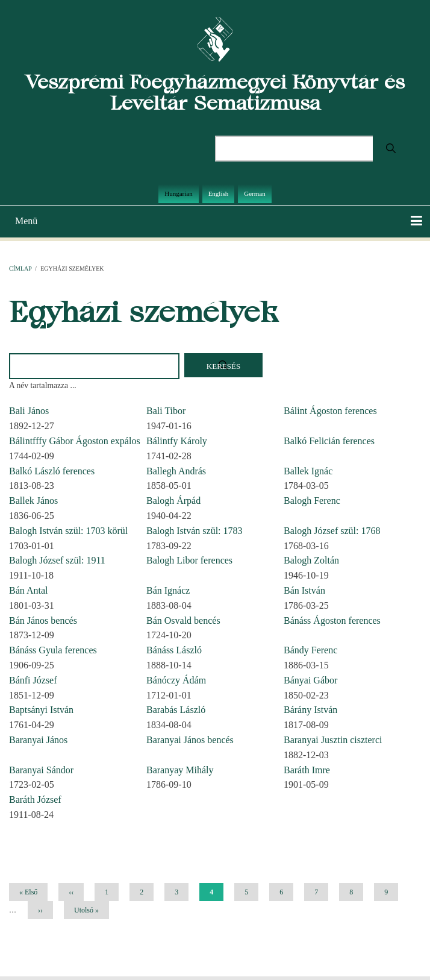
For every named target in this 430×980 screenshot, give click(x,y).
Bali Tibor (166, 411)
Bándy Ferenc (310, 650)
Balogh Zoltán (311, 560)
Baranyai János (38, 740)
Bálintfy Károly (177, 441)
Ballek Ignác (308, 471)
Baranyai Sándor (41, 770)
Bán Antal (28, 590)
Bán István (304, 590)
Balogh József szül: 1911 (57, 560)
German (254, 193)
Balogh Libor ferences (189, 560)
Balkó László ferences (52, 471)
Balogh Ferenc (312, 501)
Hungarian (178, 193)
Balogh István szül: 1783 (195, 531)
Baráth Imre (307, 770)
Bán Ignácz (168, 590)
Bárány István (310, 710)
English (219, 193)
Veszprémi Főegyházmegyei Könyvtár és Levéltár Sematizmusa (215, 92)
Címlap (20, 269)
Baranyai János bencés (190, 740)
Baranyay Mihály (180, 770)
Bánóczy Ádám (176, 680)
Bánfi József (33, 680)
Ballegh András (176, 471)
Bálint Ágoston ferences (330, 411)
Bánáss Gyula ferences (53, 650)
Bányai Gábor (310, 680)
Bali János (29, 411)
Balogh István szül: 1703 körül (68, 531)
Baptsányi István (41, 710)
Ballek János (33, 501)
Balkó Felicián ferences (329, 441)
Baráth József (35, 799)
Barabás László (176, 710)
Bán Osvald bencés (183, 620)
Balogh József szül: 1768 (332, 531)
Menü (26, 221)
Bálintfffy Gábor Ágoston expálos (75, 441)
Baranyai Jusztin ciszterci (333, 740)
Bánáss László (174, 650)
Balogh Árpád (173, 501)
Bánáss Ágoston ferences (332, 620)
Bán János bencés (43, 620)
